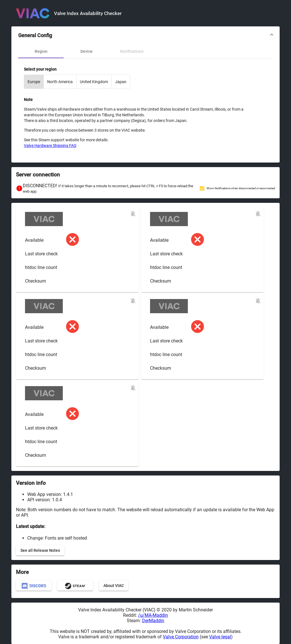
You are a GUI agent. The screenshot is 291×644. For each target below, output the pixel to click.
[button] (145, 35)
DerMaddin (153, 621)
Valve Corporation (181, 637)
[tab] (41, 51)
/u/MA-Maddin (153, 615)
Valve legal (220, 637)
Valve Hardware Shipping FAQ (50, 146)
